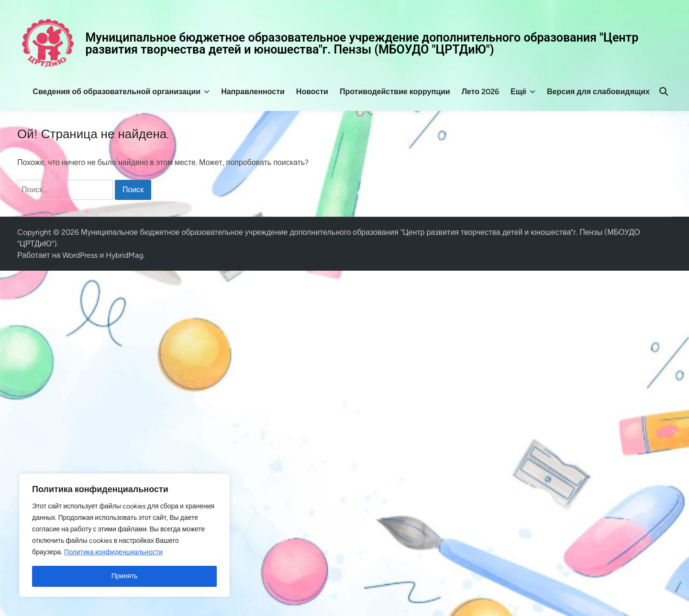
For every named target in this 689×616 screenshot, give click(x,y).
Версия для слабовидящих (598, 92)
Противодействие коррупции (395, 92)
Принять (125, 576)
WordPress (80, 255)
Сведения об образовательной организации (121, 92)
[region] (124, 535)
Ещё (523, 92)
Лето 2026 (480, 92)
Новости (312, 92)
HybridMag (124, 255)
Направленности (253, 92)
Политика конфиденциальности (113, 552)
